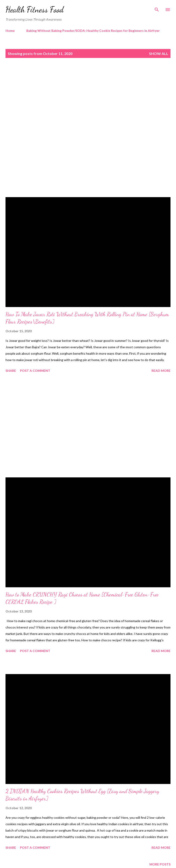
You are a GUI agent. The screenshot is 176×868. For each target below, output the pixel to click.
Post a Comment (35, 371)
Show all (159, 53)
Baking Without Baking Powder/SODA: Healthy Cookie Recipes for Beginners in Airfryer (93, 31)
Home (10, 31)
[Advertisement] (88, 101)
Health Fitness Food (35, 10)
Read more (161, 371)
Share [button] (11, 371)
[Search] (157, 8)
